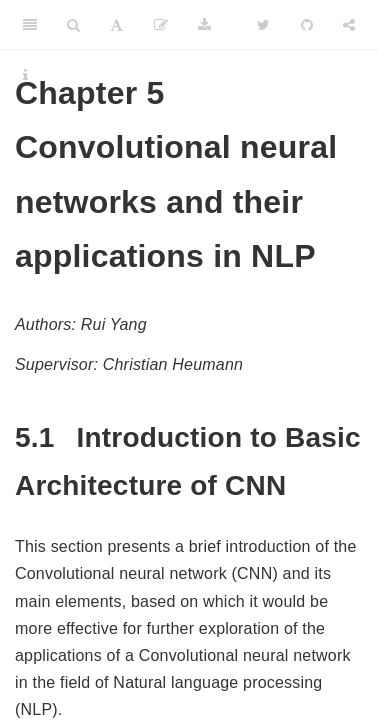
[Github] (307, 25)
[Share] (349, 25)
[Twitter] (263, 25)
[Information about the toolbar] (25, 75)
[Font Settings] (116, 25)
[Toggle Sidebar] (30, 25)
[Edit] (161, 25)
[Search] (73, 25)
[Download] (204, 25)
